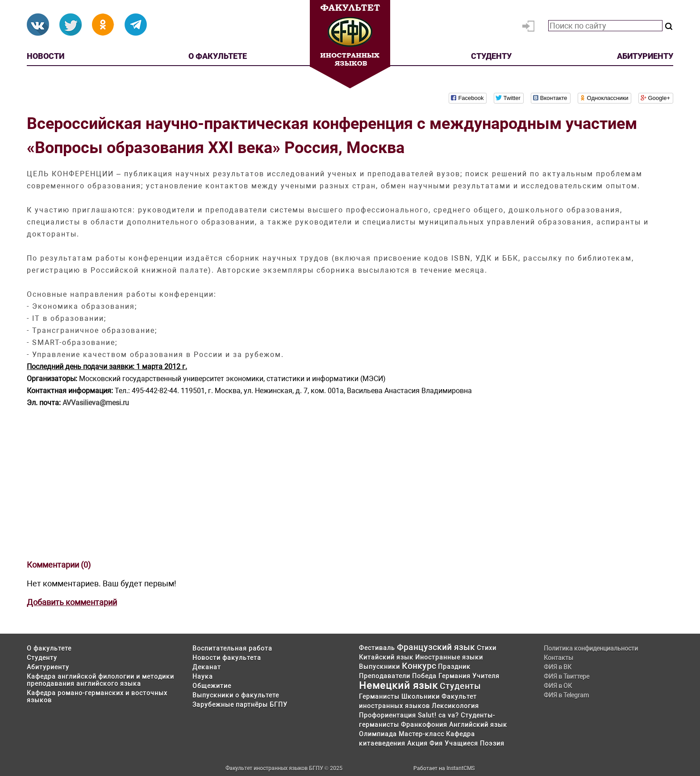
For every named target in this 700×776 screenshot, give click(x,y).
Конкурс (419, 666)
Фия (436, 743)
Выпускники (379, 667)
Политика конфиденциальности (591, 648)
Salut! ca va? (438, 715)
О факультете (218, 56)
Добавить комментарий (72, 602)
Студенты (460, 686)
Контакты (558, 658)
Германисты (379, 697)
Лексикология (455, 706)
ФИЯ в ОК (558, 686)
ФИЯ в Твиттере (567, 676)
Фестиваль (377, 648)
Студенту (491, 56)
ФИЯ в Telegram (566, 695)
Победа (424, 676)
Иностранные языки (449, 657)
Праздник (454, 667)
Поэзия (492, 743)
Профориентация (387, 715)
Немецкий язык (398, 686)
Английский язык (478, 725)
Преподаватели (385, 676)
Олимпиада (378, 734)
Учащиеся (461, 743)
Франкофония (424, 725)
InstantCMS (460, 768)
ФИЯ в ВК (558, 667)
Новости (46, 56)
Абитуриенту (645, 56)
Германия (454, 676)
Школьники (421, 697)
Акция (417, 743)
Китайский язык (386, 657)
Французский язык (436, 647)
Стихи (487, 648)
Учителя (486, 676)
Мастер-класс (421, 734)
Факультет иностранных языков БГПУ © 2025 (284, 768)
